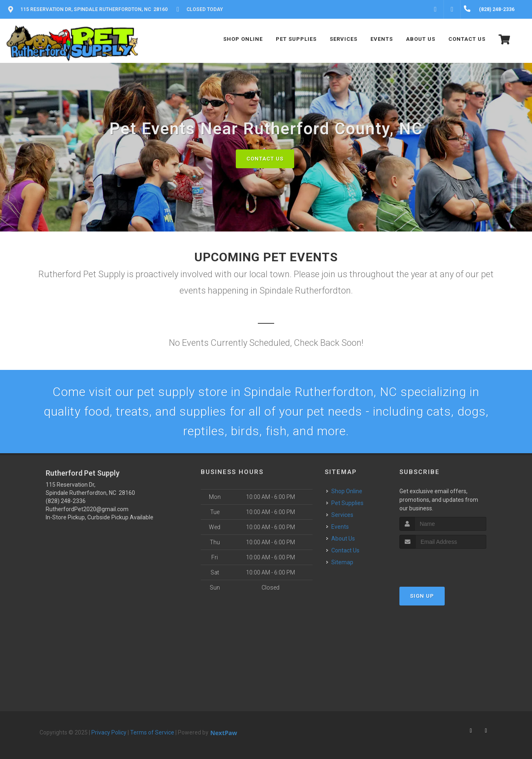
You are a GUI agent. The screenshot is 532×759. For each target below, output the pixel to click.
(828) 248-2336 (66, 501)
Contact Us (265, 159)
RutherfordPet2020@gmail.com (87, 509)
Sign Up (422, 596)
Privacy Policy (109, 732)
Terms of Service (152, 732)
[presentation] (443, 564)
